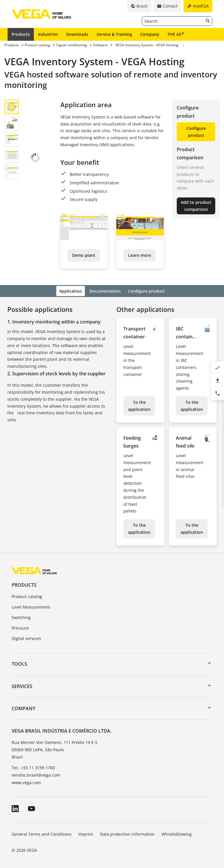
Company (150, 34)
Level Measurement (31, 606)
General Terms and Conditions (42, 833)
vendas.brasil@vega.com (36, 774)
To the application (139, 405)
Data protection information (127, 833)
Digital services (26, 638)
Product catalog (27, 596)
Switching (21, 617)
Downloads (77, 34)
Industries (48, 34)
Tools (19, 663)
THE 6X (176, 34)
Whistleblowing (177, 833)
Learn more (140, 255)
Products (21, 34)
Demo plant (84, 255)
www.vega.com (26, 782)
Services (22, 685)
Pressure (20, 627)
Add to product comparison (196, 206)
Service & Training (114, 34)
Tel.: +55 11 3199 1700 (33, 767)
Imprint (86, 833)
